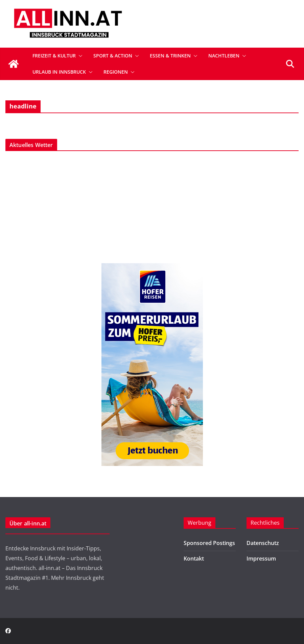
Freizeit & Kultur (54, 56)
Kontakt (194, 559)
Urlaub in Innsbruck (59, 72)
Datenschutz (263, 543)
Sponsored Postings (209, 543)
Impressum (261, 559)
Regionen (116, 72)
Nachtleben (224, 56)
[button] (79, 56)
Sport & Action (113, 56)
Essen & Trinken (170, 56)
